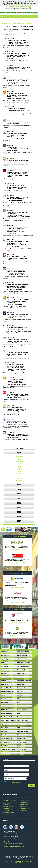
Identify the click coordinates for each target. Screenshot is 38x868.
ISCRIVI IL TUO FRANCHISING (14, 846)
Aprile (19, 474)
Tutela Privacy (9, 861)
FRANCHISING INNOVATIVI (17, 573)
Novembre (19, 457)
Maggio (19, 471)
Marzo (19, 476)
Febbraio (19, 478)
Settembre (19, 461)
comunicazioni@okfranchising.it (15, 838)
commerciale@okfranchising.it (14, 843)
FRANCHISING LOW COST (17, 609)
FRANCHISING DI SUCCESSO (17, 537)
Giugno (19, 469)
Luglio (19, 466)
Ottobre (19, 459)
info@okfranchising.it (11, 833)
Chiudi (33, 5)
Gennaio (19, 481)
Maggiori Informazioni (20, 5)
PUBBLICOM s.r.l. (28, 855)
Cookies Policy (20, 861)
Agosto (19, 464)
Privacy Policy (16, 782)
